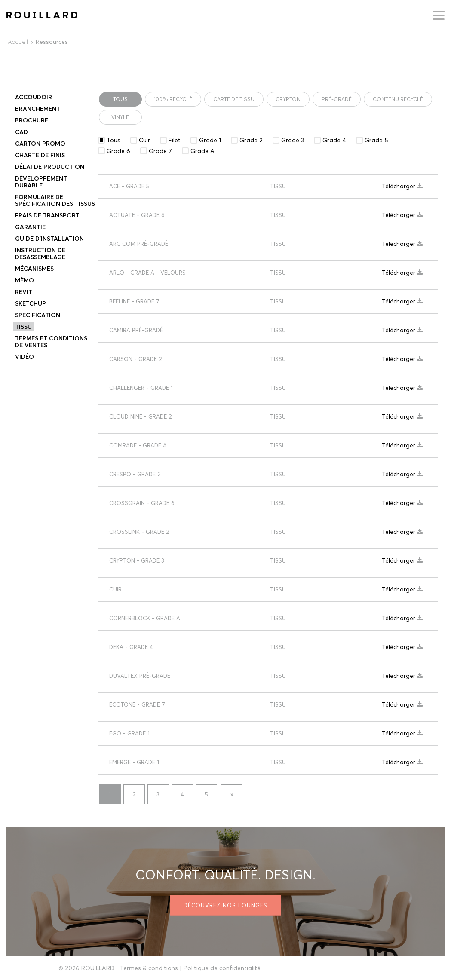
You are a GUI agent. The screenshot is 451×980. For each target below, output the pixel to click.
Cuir (144, 140)
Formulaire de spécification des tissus (55, 200)
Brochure (32, 120)
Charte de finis (40, 155)
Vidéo (25, 357)
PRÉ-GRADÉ (337, 99)
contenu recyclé (398, 99)
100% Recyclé (173, 99)
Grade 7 (160, 151)
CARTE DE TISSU (234, 99)
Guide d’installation (49, 239)
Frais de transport (47, 215)
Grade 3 (293, 140)
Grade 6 (118, 151)
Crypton (288, 99)
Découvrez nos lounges (225, 905)
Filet (175, 140)
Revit (24, 292)
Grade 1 (210, 140)
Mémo (25, 280)
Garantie (30, 227)
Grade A (202, 151)
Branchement (38, 109)
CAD (21, 132)
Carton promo (40, 144)
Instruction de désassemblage (40, 254)
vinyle (120, 117)
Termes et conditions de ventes (51, 342)
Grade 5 (376, 140)
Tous (120, 99)
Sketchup (31, 303)
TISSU (23, 327)
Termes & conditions (149, 968)
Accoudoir (34, 97)
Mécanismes (34, 269)
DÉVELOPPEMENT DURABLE (41, 182)
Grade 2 (251, 140)
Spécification (38, 315)
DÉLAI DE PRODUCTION (50, 167)
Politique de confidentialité (222, 968)
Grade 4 (334, 140)
